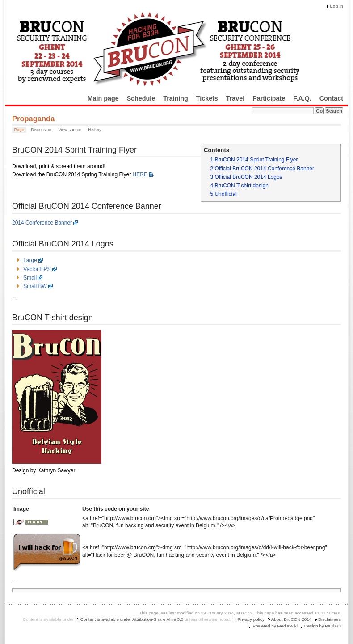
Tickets (207, 98)
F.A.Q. (302, 98)
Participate (269, 98)
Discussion (41, 129)
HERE (140, 174)
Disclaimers (330, 619)
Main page (103, 98)
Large (30, 260)
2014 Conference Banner (42, 223)
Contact (331, 98)
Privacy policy (251, 619)
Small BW (35, 286)
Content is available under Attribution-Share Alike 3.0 (132, 619)
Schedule (141, 98)
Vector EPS (37, 269)
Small (30, 278)
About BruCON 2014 (292, 619)
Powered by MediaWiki (275, 626)
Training (176, 98)
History (95, 129)
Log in (336, 6)
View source (70, 129)
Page (19, 129)
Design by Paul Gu (323, 626)
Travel (235, 98)
